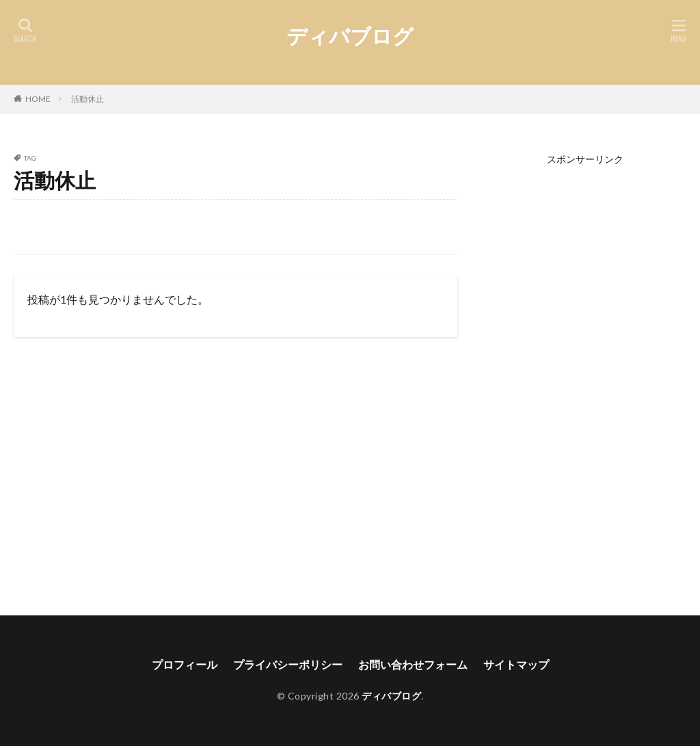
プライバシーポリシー (288, 664)
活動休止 (87, 99)
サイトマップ (516, 664)
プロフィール (185, 664)
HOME (38, 99)
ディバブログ (350, 36)
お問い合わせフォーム (413, 664)
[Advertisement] (585, 369)
